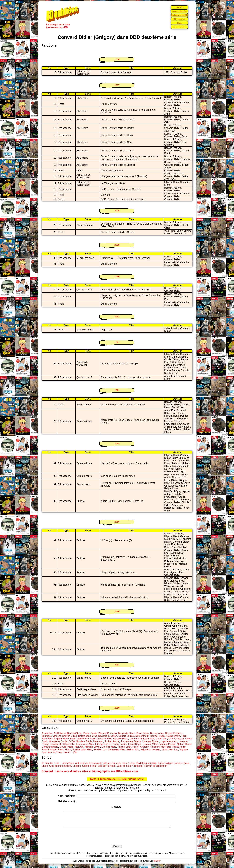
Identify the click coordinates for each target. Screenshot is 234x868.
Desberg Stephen (108, 736)
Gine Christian (176, 739)
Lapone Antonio (169, 741)
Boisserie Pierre (127, 733)
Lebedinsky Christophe (63, 744)
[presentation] (117, 839)
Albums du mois (112, 763)
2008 (117, 211)
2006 (117, 59)
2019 (117, 708)
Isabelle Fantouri (107, 766)
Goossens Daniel (58, 741)
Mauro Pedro (67, 747)
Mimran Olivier (92, 747)
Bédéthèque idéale (147, 763)
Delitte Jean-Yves (88, 736)
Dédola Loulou (126, 736)
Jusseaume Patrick (131, 741)
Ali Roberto (60, 733)
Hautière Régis (84, 741)
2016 (117, 611)
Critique (77, 766)
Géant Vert (161, 739)
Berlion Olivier (75, 733)
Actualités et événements (89, 763)
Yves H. (68, 752)
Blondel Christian (108, 733)
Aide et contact (179, 27)
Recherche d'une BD (180, 15)
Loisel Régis (135, 744)
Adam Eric (47, 733)
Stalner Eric (133, 750)
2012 (117, 342)
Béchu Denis (90, 733)
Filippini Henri (62, 739)
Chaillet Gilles (69, 736)
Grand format (89, 766)
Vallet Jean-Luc (170, 750)
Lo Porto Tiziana (118, 744)
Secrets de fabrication (156, 766)
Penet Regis (179, 747)
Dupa (162, 736)
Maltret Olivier (184, 744)
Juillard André (112, 741)
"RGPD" (157, 864)
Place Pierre (65, 750)
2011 (117, 316)
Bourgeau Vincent (51, 736)
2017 (117, 665)
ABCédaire (68, 763)
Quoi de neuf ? (125, 766)
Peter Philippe (49, 750)
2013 (117, 390)
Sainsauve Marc (117, 750)
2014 (117, 443)
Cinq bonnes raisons (60, 766)
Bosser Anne (157, 733)
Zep (75, 752)
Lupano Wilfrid (151, 744)
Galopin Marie (121, 739)
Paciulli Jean (124, 747)
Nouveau (179, 7)
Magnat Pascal (168, 744)
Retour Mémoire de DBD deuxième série (117, 779)
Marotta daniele (50, 747)
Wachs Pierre (55, 752)
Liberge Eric (102, 744)
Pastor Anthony (140, 747)
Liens (180, 23)
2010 (117, 276)
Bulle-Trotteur (165, 763)
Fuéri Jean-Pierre (79, 739)
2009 (117, 245)
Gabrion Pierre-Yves (101, 739)
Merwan (79, 747)
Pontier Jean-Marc (82, 750)
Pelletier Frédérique (160, 747)
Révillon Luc (100, 750)
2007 (117, 85)
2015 (117, 522)
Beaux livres (129, 763)
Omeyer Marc (109, 747)
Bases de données (179, 11)
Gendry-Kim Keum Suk (142, 739)
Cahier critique (181, 763)
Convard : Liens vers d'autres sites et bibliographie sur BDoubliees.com (90, 771)
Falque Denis (173, 736)
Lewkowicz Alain (85, 744)
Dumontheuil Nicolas (146, 736)
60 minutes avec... (51, 763)
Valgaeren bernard (150, 750)
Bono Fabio (143, 733)
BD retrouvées (179, 19)
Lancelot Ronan (151, 741)
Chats (45, 766)
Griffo (72, 741)
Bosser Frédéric (174, 733)
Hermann (98, 741)
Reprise (138, 766)
